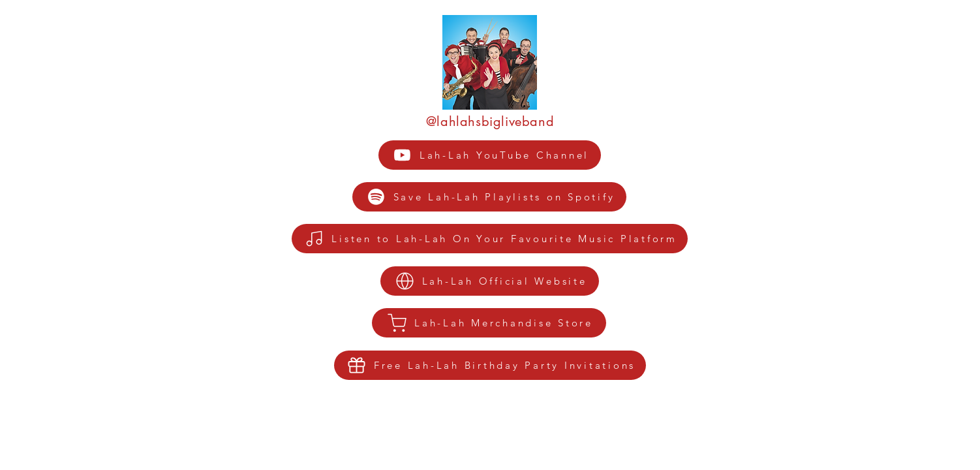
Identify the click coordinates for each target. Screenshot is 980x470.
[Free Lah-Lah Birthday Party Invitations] (490, 365)
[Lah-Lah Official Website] (490, 281)
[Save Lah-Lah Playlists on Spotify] (489, 197)
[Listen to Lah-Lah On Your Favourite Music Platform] (490, 239)
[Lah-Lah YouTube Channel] (490, 155)
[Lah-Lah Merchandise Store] (489, 323)
